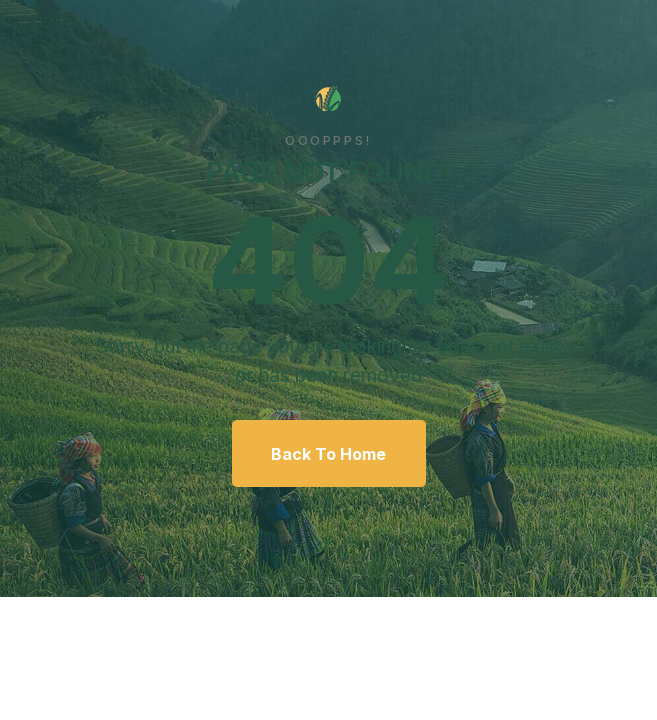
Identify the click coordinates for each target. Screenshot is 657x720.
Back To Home (328, 454)
